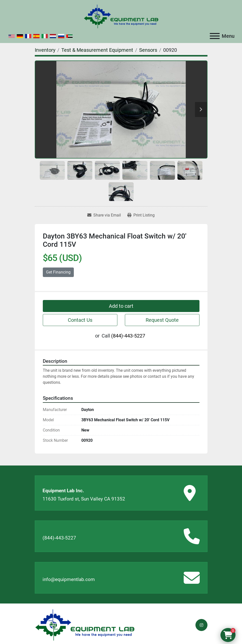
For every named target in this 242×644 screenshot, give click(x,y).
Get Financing (58, 272)
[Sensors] (148, 50)
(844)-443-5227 (128, 336)
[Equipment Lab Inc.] (85, 625)
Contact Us (80, 320)
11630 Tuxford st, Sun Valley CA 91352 (84, 499)
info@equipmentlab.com (69, 579)
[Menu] (215, 36)
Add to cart (121, 306)
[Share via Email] (104, 215)
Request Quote (162, 320)
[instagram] (201, 625)
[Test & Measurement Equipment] (97, 50)
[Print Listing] (141, 215)
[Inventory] (45, 50)
